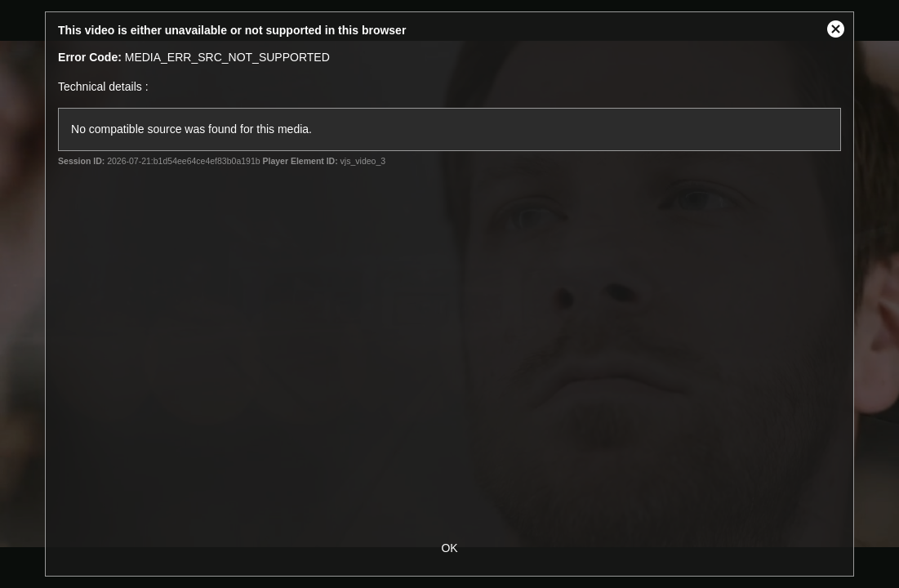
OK (449, 548)
